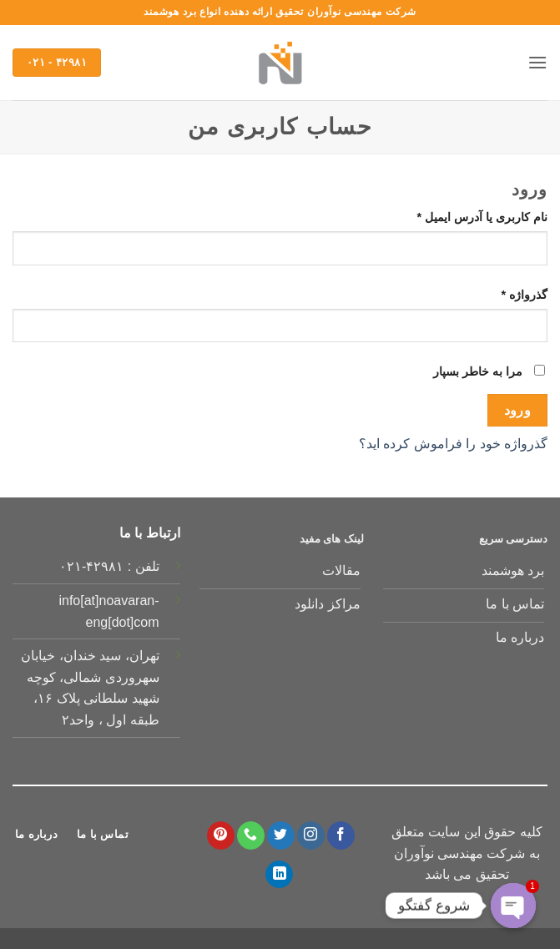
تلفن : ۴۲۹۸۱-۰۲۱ (109, 566)
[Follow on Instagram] (311, 835)
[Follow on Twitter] (281, 835)
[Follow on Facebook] (341, 835)
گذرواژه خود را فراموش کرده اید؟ (453, 444)
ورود (518, 410)
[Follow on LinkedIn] (279, 875)
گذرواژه (508, 293)
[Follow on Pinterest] (221, 835)
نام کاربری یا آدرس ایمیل (466, 216)
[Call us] (251, 835)
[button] (537, 62)
